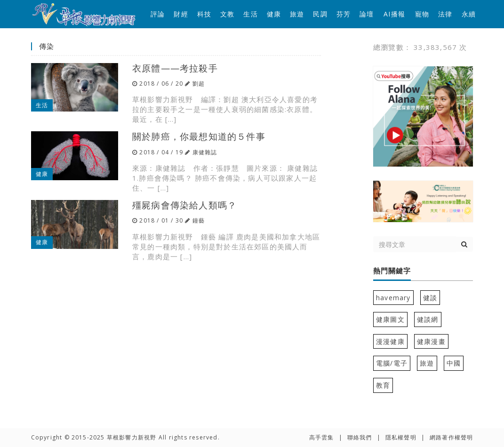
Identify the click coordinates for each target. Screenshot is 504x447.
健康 (274, 14)
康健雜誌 (205, 152)
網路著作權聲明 (451, 437)
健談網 (428, 319)
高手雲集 (322, 437)
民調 (320, 14)
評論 (158, 14)
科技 (204, 14)
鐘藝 (199, 220)
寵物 (422, 14)
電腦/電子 (392, 363)
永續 (469, 14)
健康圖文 (390, 319)
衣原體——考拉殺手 (175, 68)
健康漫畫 (431, 341)
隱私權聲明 (401, 437)
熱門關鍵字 (392, 271)
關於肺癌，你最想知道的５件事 (199, 136)
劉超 (199, 84)
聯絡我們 (360, 437)
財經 (181, 14)
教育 (383, 385)
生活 (250, 14)
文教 (227, 14)
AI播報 (394, 14)
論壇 (367, 14)
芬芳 (344, 14)
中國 (454, 363)
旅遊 (297, 14)
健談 (430, 298)
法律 (445, 14)
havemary (393, 298)
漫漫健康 (390, 341)
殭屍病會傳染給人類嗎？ (184, 205)
